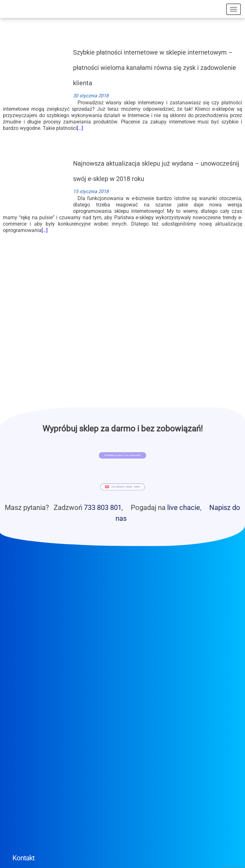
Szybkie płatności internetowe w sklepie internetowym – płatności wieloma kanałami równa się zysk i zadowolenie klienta (155, 68)
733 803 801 (103, 507)
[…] (80, 128)
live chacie (184, 507)
